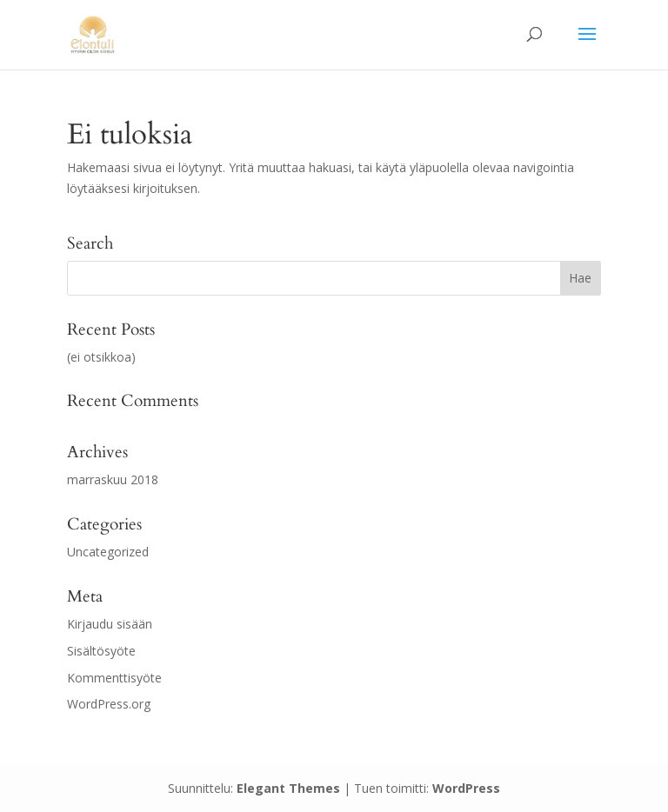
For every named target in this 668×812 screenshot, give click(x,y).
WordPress (466, 788)
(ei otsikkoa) (101, 357)
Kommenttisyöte (114, 678)
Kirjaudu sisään (110, 624)
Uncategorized (108, 552)
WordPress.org (109, 704)
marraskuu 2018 (113, 479)
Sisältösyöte (101, 651)
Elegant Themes (288, 788)
